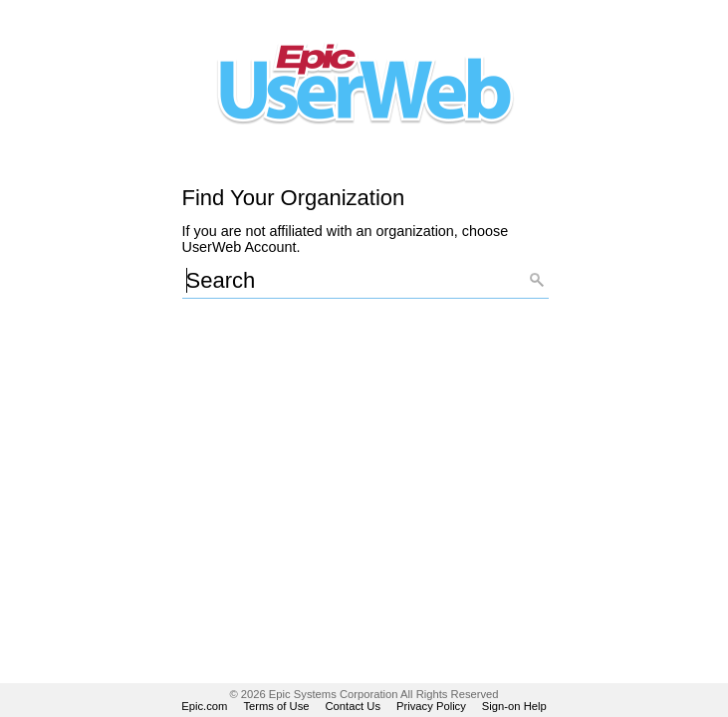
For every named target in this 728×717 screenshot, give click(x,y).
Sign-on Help (514, 706)
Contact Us (354, 706)
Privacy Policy (431, 706)
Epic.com (204, 706)
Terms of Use (276, 706)
